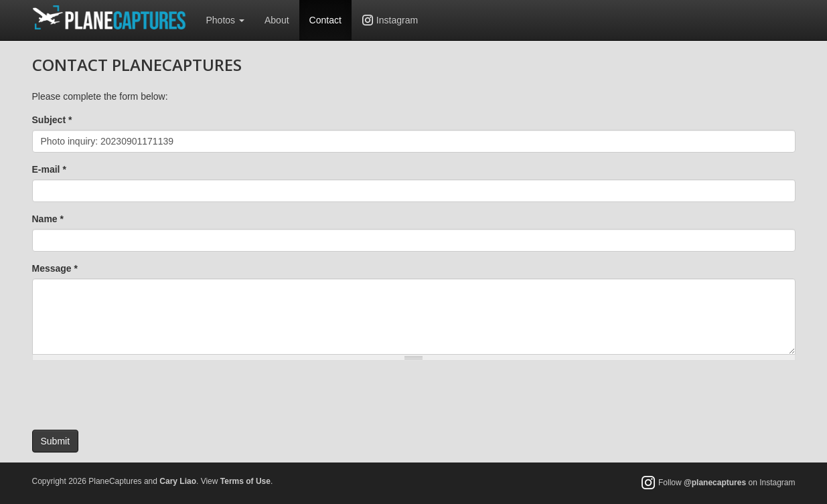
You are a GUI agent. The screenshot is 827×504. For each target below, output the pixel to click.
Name (48, 219)
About (277, 20)
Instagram (397, 20)
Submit (56, 441)
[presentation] (134, 397)
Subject (52, 120)
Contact (325, 20)
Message (55, 268)
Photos (225, 20)
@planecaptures (715, 483)
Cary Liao (178, 481)
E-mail (49, 169)
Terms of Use (245, 481)
